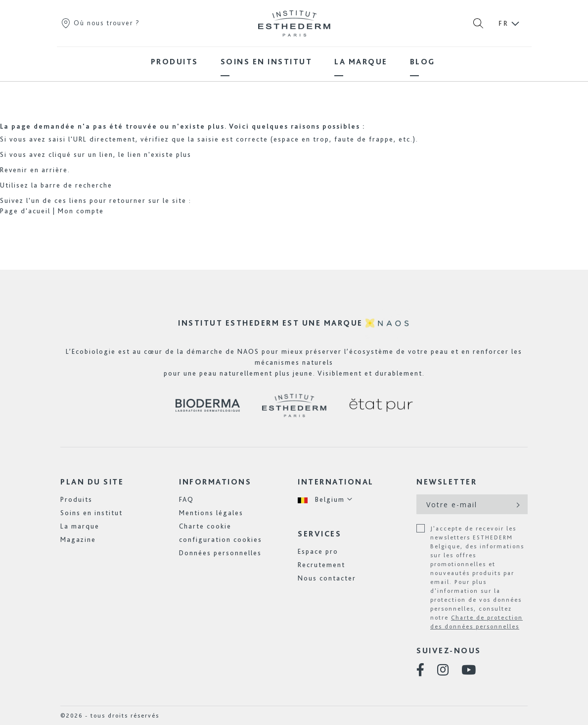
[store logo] (294, 23)
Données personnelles (220, 553)
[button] (325, 500)
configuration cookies (221, 539)
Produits (76, 499)
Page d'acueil (25, 211)
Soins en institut (91, 513)
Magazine (78, 539)
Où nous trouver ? (100, 23)
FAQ (186, 499)
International (336, 482)
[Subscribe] (517, 504)
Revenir (14, 170)
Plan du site (92, 482)
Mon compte (81, 211)
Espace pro (318, 551)
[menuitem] (175, 62)
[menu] (294, 62)
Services (319, 534)
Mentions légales (211, 513)
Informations (215, 482)
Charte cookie (205, 526)
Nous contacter (327, 578)
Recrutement (321, 565)
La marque (80, 526)
